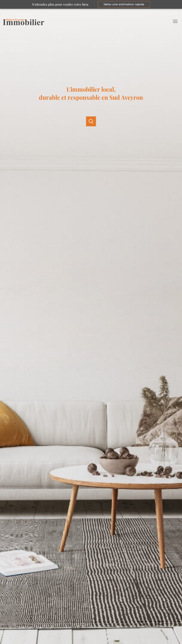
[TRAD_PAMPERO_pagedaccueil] (24, 24)
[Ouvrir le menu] (177, 21)
